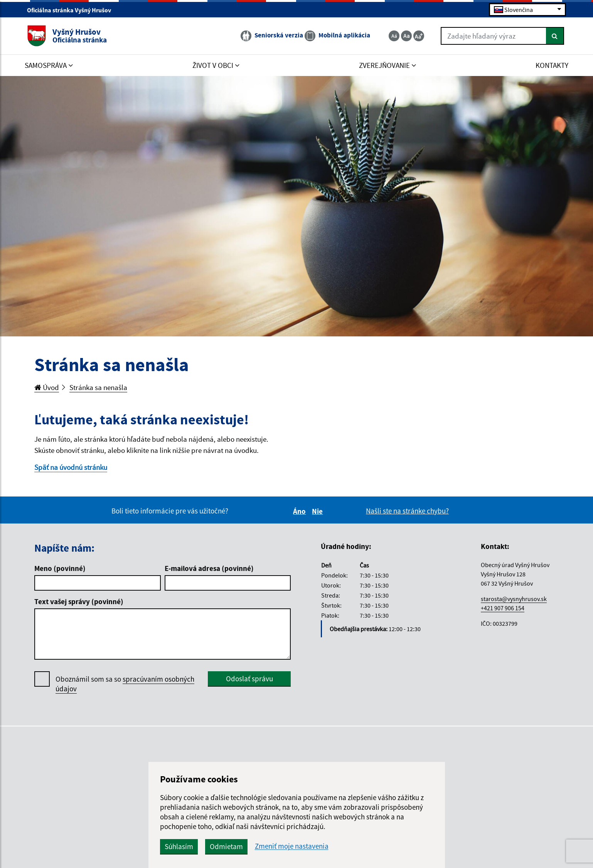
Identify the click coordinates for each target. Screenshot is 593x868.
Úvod (47, 387)
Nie (318, 511)
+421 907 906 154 (503, 608)
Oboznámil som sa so (125, 684)
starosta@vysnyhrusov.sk (514, 599)
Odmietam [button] (226, 846)
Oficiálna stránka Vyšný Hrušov (72, 10)
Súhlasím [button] (179, 846)
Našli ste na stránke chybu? (407, 511)
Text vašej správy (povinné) (79, 601)
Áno (301, 511)
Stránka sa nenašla (98, 387)
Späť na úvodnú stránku (71, 467)
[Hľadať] (555, 36)
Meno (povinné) (60, 568)
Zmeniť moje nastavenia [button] (292, 846)
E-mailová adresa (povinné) (209, 568)
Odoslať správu (249, 679)
